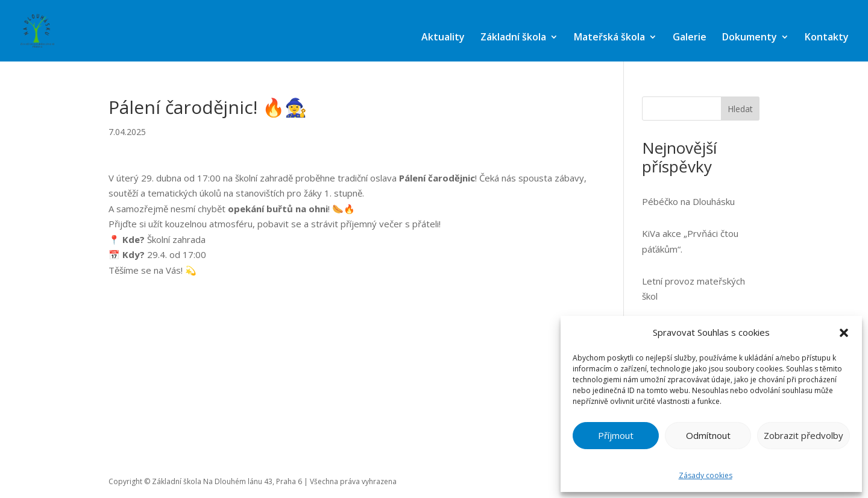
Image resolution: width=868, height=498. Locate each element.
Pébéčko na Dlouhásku (688, 201)
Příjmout (616, 435)
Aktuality (443, 37)
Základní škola (513, 37)
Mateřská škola (609, 37)
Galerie (690, 37)
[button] (844, 333)
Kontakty (827, 37)
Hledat (740, 109)
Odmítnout (708, 435)
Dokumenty (750, 37)
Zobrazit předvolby (804, 435)
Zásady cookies (706, 475)
